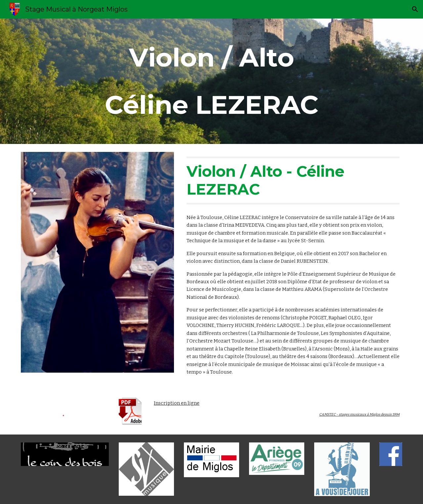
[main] (211, 81)
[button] (415, 9)
